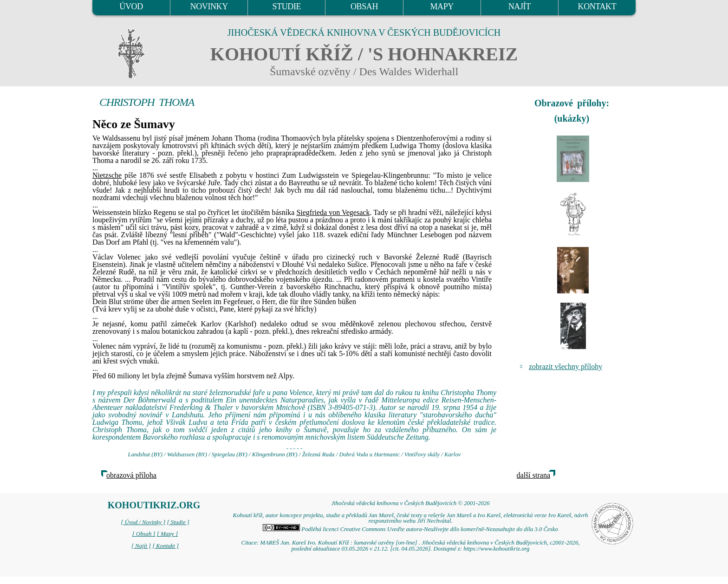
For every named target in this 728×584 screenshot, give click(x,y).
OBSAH (364, 6)
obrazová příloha (131, 475)
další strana (533, 475)
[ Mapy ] (168, 534)
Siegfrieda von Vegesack (333, 212)
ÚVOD (131, 6)
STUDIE (287, 6)
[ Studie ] (178, 522)
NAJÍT (520, 6)
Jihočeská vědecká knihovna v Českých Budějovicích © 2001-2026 (410, 503)
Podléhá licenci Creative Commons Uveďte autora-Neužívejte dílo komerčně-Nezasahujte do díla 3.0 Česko (410, 529)
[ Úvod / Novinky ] (143, 522)
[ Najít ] (141, 546)
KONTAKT (597, 6)
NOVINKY (209, 6)
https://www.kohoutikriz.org (496, 549)
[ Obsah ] (144, 534)
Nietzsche (107, 175)
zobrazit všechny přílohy (565, 367)
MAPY (442, 6)
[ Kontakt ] (166, 546)
